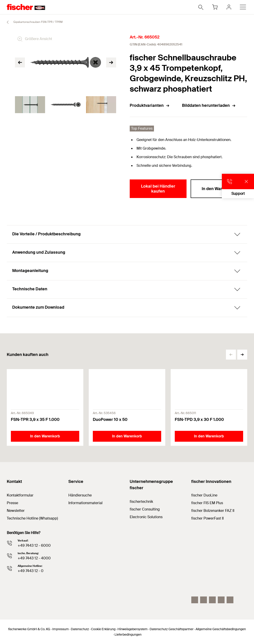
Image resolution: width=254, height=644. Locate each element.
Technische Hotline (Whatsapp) (32, 518)
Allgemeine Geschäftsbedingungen (221, 629)
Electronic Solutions (146, 517)
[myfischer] (229, 7)
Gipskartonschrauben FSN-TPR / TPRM (33, 22)
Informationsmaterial (85, 503)
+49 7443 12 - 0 (31, 571)
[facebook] (221, 600)
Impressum (61, 629)
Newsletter (16, 511)
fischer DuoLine (204, 495)
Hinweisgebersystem (133, 629)
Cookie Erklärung (103, 629)
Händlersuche (80, 495)
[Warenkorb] (215, 7)
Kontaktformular (20, 495)
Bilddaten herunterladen (209, 105)
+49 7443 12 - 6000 (34, 545)
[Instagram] (195, 600)
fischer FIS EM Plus (207, 503)
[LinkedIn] (204, 600)
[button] (242, 355)
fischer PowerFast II (207, 518)
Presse (12, 503)
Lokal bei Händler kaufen (158, 189)
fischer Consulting (145, 509)
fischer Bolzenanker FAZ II (213, 511)
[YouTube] (212, 600)
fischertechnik (141, 502)
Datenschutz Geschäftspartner (172, 629)
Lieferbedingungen (128, 634)
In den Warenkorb (219, 189)
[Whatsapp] (230, 600)
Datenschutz (80, 629)
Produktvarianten (150, 105)
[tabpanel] (30, 105)
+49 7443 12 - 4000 (34, 558)
